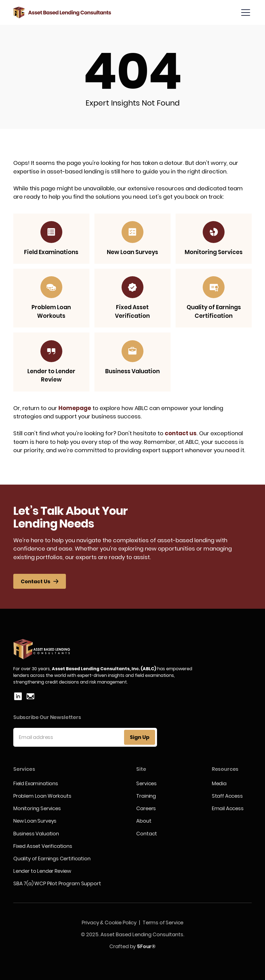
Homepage (75, 408)
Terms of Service (163, 923)
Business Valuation (36, 834)
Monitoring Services (37, 808)
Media (219, 783)
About (144, 821)
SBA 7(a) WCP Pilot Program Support (57, 883)
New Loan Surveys (35, 821)
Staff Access (227, 796)
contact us (181, 433)
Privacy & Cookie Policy (109, 923)
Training (146, 796)
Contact (147, 834)
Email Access (228, 808)
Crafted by (132, 946)
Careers (146, 808)
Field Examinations (36, 783)
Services (146, 783)
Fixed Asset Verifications (43, 846)
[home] (62, 13)
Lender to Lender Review (42, 871)
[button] (245, 13)
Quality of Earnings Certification (52, 859)
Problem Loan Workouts (42, 796)
